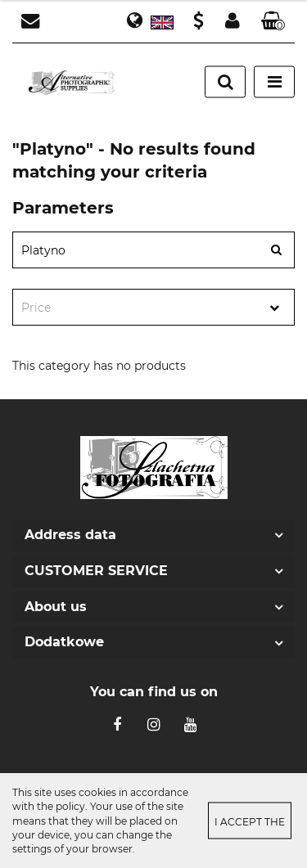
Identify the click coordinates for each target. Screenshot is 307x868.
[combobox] (153, 307)
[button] (273, 22)
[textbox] (139, 308)
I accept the (250, 822)
